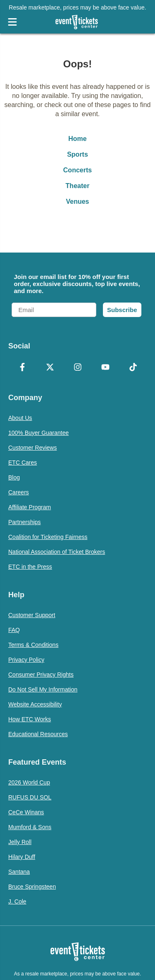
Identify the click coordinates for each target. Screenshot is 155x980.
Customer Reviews (32, 448)
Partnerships (25, 522)
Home (77, 139)
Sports (77, 154)
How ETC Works (30, 719)
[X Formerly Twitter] (50, 368)
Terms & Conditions (33, 645)
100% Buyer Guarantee (38, 433)
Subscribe (122, 310)
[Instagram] (77, 368)
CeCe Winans (26, 812)
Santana (19, 872)
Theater (78, 186)
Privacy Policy (26, 660)
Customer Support (32, 615)
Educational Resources (38, 734)
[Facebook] (22, 368)
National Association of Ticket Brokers (57, 552)
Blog (14, 477)
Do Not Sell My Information (43, 689)
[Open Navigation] (12, 22)
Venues (77, 201)
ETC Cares (23, 463)
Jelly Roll (20, 842)
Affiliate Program (30, 507)
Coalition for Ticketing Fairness (48, 537)
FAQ (14, 630)
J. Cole (17, 901)
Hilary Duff (22, 857)
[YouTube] (105, 368)
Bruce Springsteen (32, 887)
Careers (19, 492)
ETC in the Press (30, 567)
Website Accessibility (35, 704)
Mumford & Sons (30, 827)
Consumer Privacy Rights (41, 675)
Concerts (77, 170)
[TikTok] (133, 368)
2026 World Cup (29, 782)
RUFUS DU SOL (30, 797)
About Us (20, 418)
